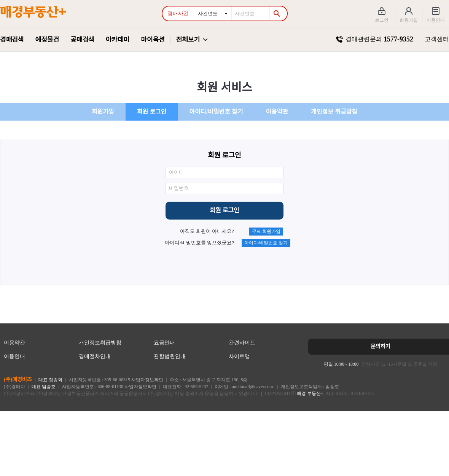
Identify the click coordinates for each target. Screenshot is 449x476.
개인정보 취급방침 (334, 112)
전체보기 (188, 40)
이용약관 (277, 112)
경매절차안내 (95, 356)
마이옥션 (153, 40)
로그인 (382, 20)
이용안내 (436, 20)
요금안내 (164, 343)
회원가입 (409, 20)
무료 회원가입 (266, 231)
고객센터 (437, 39)
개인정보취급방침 (100, 343)
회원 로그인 (152, 112)
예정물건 (47, 40)
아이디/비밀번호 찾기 (216, 112)
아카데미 (118, 40)
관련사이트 (242, 343)
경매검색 (12, 40)
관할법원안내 (170, 356)
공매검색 (82, 40)
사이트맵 (239, 356)
